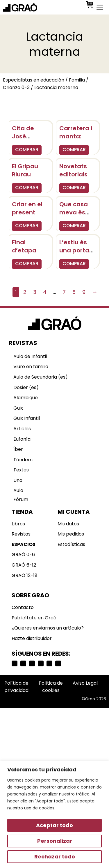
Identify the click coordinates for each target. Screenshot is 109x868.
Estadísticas (71, 544)
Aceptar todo (54, 825)
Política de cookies (51, 687)
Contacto (23, 607)
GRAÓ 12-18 (25, 575)
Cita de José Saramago (28, 136)
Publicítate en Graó (34, 618)
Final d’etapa (24, 246)
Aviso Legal (85, 683)
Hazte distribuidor (32, 638)
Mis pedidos (71, 534)
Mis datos (68, 524)
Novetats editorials (73, 170)
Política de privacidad (16, 687)
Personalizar (55, 841)
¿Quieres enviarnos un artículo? (48, 628)
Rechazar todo (55, 857)
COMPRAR (27, 150)
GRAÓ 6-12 (24, 565)
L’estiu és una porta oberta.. (74, 250)
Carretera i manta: (76, 132)
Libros (18, 524)
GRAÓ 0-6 (23, 555)
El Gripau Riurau (25, 170)
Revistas (21, 534)
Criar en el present (27, 208)
